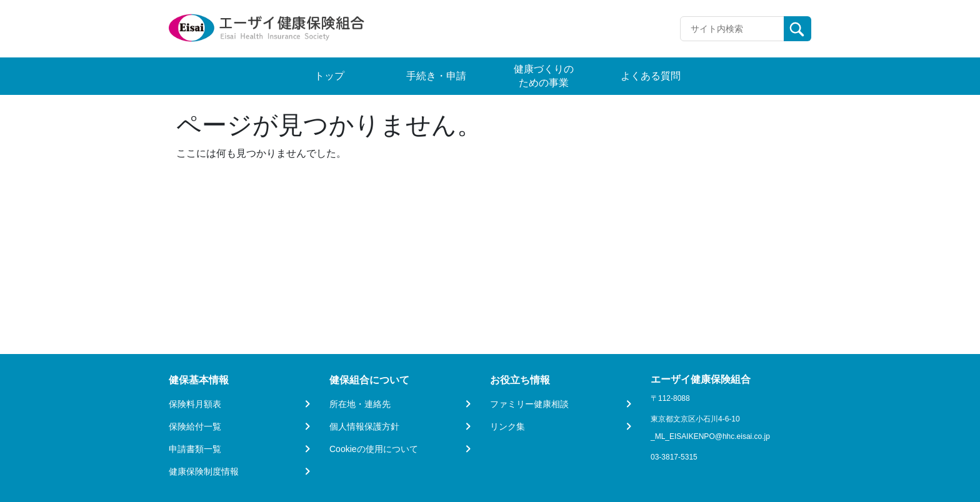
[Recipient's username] (732, 29)
